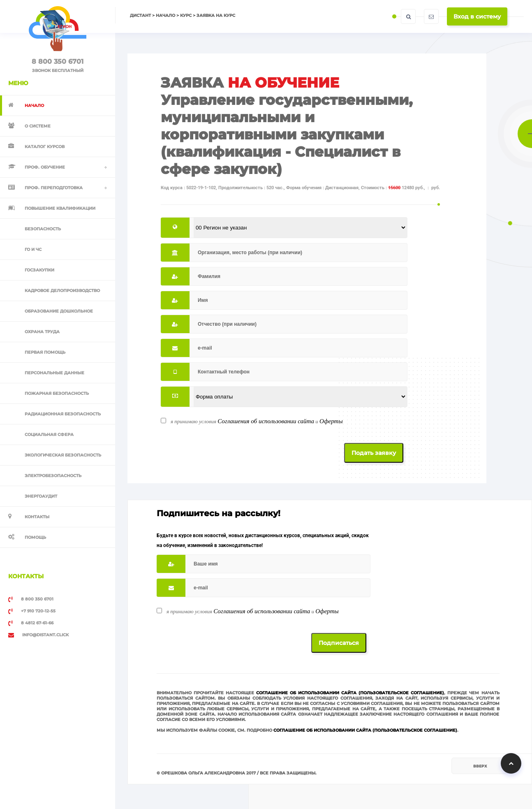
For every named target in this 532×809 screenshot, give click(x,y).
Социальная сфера (49, 435)
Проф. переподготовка (54, 188)
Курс (186, 15)
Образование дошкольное (59, 311)
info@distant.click (38, 635)
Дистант (140, 15)
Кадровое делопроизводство (62, 291)
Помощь (35, 537)
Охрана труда (42, 332)
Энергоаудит (41, 496)
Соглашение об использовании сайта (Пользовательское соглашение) (350, 693)
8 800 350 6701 (58, 61)
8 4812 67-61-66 (31, 623)
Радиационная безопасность (63, 414)
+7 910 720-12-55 (32, 611)
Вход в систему (477, 16)
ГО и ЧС (33, 249)
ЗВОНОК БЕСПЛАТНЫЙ (58, 71)
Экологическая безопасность (63, 455)
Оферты (331, 421)
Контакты (37, 517)
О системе (38, 126)
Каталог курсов (45, 147)
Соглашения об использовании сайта (266, 421)
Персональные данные (54, 373)
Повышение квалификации (60, 208)
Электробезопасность (53, 476)
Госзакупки (39, 270)
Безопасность (43, 229)
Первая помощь (45, 352)
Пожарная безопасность (57, 393)
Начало (165, 15)
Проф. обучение (45, 167)
